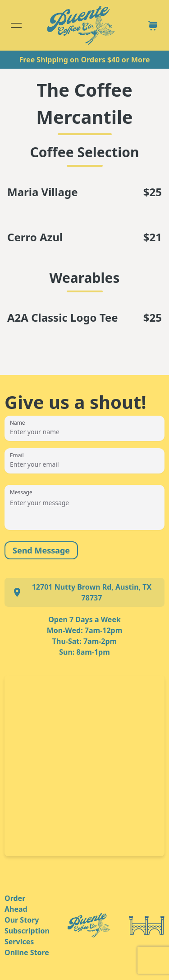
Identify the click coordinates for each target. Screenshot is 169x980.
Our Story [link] (22, 920)
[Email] (84, 464)
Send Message (41, 550)
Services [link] (19, 942)
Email (17, 455)
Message (21, 492)
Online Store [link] (27, 952)
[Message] (84, 512)
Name (18, 422)
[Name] (84, 432)
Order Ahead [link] (16, 904)
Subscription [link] (27, 931)
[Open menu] (16, 25)
